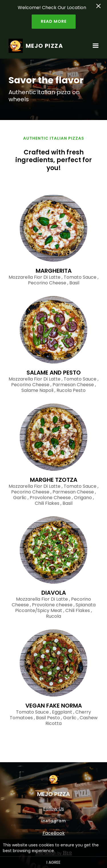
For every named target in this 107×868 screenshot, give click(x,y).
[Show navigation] (94, 46)
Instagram (54, 821)
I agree (53, 862)
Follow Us (53, 809)
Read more (54, 21)
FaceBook (54, 833)
